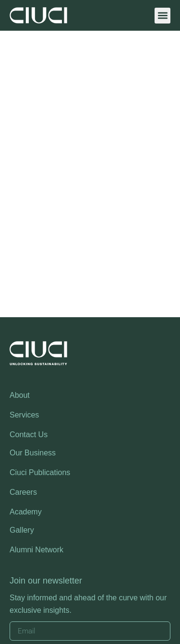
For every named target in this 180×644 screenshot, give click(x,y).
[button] (162, 16)
